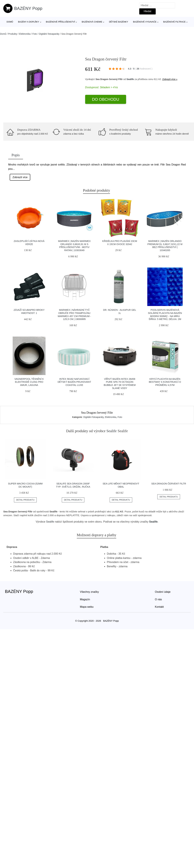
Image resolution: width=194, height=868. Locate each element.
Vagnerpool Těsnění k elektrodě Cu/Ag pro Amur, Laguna (29, 382)
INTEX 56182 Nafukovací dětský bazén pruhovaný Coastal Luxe (74, 382)
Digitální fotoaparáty (49, 34)
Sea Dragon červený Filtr (169, 484)
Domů (10, 22)
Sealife (130, 79)
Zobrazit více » (170, 79)
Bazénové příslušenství (60, 22)
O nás (158, 599)
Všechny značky (89, 592)
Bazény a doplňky (29, 22)
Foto (35, 34)
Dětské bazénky (119, 22)
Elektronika (25, 34)
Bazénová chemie (92, 22)
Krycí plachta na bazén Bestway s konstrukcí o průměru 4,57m (165, 382)
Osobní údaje (163, 592)
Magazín (85, 599)
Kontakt (159, 607)
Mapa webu (87, 607)
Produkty (13, 34)
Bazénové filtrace (174, 22)
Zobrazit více (20, 177)
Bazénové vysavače (145, 22)
